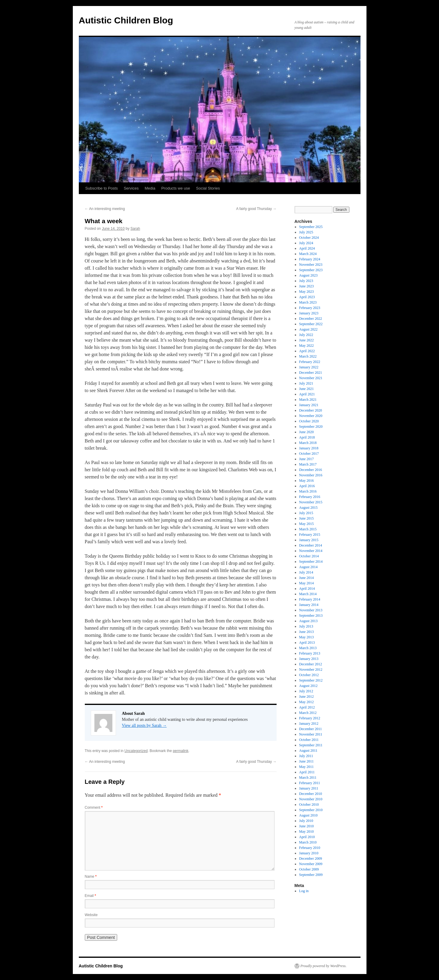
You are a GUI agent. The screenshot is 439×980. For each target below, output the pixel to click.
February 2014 (310, 599)
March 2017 (308, 464)
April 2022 (307, 351)
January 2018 (309, 448)
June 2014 (306, 578)
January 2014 (309, 605)
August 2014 (308, 567)
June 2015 (306, 518)
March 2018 (308, 443)
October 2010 (309, 805)
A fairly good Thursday (256, 209)
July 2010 (306, 821)
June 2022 (306, 340)
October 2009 (309, 869)
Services (131, 188)
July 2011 (306, 756)
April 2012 (307, 707)
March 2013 (308, 648)
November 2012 (311, 670)
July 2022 (306, 335)
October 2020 (309, 421)
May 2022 (306, 346)
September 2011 (311, 745)
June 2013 (306, 632)
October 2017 (309, 454)
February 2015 (310, 535)
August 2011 (308, 751)
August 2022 (308, 329)
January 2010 (309, 853)
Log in (304, 891)
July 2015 (306, 513)
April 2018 (307, 437)
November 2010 (311, 799)
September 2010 (311, 810)
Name (91, 877)
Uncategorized (136, 751)
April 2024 (307, 248)
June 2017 (306, 459)
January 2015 (309, 540)
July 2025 (306, 232)
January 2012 (309, 724)
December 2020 (310, 410)
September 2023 (311, 270)
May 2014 (306, 583)
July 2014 (306, 572)
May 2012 (306, 702)
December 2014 (310, 545)
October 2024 (309, 238)
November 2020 (311, 416)
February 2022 (310, 362)
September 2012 (311, 680)
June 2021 (306, 389)
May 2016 (306, 481)
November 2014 (311, 551)
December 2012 (310, 664)
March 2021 (308, 400)
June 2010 (306, 826)
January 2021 (309, 405)
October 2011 (309, 740)
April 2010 (307, 837)
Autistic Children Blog (126, 20)
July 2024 (306, 243)
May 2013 (306, 637)
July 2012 (306, 691)
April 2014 (307, 589)
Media (150, 188)
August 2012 (308, 686)
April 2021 (307, 394)
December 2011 (310, 729)
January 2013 (309, 659)
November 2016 (311, 475)
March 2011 (308, 778)
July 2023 (306, 281)
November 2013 (311, 610)
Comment (94, 808)
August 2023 (308, 275)
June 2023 (306, 286)
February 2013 (310, 653)
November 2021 (311, 378)
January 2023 (309, 313)
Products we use (176, 188)
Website (91, 915)
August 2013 (308, 621)
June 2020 (306, 432)
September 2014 (311, 562)
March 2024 (308, 254)
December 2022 (310, 319)
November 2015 (311, 502)
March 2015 (308, 529)
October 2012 (309, 675)
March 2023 (308, 302)
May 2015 (306, 524)
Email (90, 896)
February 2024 (310, 259)
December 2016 (310, 470)
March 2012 (308, 713)
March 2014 (308, 594)
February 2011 (310, 783)
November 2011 (311, 734)
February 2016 (310, 497)
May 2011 (306, 767)
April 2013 (307, 643)
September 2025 (311, 227)
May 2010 (306, 832)
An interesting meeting (105, 209)
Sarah (135, 229)
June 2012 (306, 697)
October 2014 (309, 556)
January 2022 (309, 367)
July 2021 (306, 383)
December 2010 (310, 794)
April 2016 (307, 486)
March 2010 (308, 842)
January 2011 (309, 788)
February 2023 (310, 308)
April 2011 (307, 772)
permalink (181, 751)
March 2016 (308, 491)
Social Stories (208, 188)
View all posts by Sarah (144, 725)
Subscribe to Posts (102, 188)
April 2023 (307, 297)
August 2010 (308, 815)
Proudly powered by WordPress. (324, 966)
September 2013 (311, 616)
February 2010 (310, 848)
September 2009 (311, 875)
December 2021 (310, 373)
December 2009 (310, 859)
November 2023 (311, 265)
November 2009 (311, 864)
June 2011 (306, 761)
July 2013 (306, 626)
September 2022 (311, 324)
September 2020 (311, 427)
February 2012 (310, 718)
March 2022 (308, 356)
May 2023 (306, 292)
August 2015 (308, 508)
